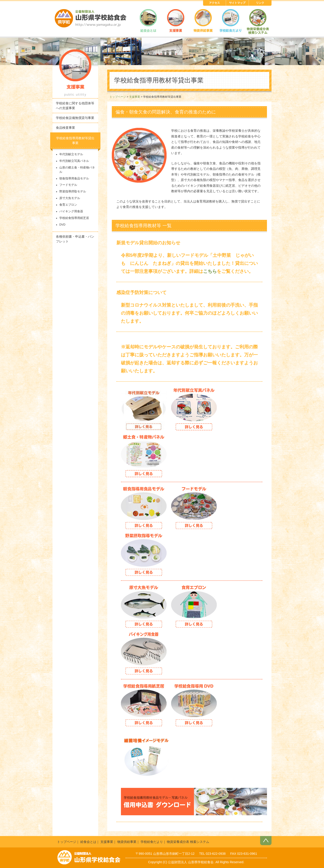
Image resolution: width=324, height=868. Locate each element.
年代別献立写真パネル (74, 161)
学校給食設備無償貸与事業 (75, 118)
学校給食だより (152, 842)
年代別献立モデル (71, 154)
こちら (210, 271)
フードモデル (68, 185)
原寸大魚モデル (70, 198)
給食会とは (88, 842)
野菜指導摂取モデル (73, 192)
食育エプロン (68, 205)
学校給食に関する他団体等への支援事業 (75, 106)
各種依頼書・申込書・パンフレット (75, 239)
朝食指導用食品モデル (74, 179)
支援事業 (135, 97)
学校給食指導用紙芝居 (74, 218)
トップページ (118, 97)
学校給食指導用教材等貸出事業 (75, 141)
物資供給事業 (127, 842)
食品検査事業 (65, 128)
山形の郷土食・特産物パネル (77, 170)
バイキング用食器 (71, 211)
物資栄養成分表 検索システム (188, 842)
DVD (62, 225)
